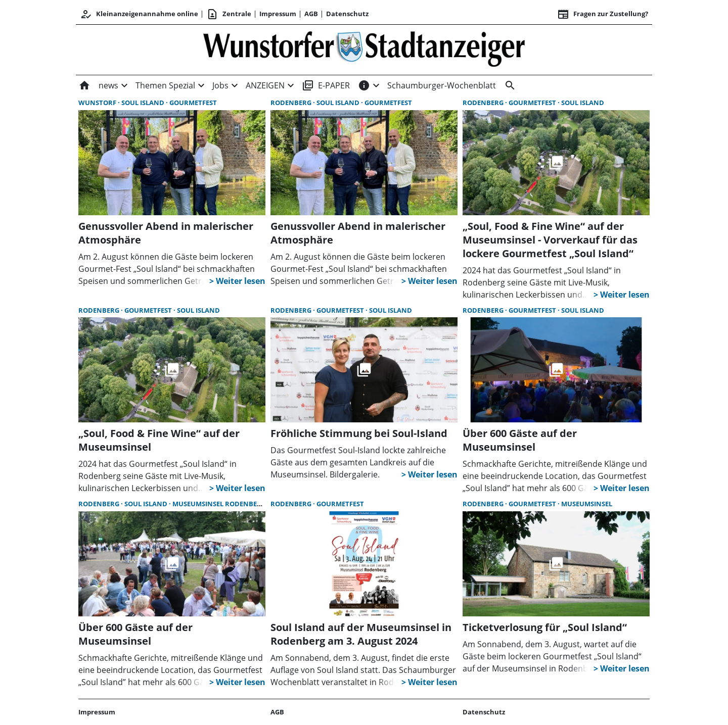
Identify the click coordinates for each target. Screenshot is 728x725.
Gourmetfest (193, 103)
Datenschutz (347, 14)
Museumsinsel (587, 504)
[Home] (86, 85)
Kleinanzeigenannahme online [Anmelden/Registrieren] (139, 14)
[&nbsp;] (508, 85)
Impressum (278, 14)
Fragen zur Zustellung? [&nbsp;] (603, 14)
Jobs (220, 85)
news (108, 85)
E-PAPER (326, 85)
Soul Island (144, 103)
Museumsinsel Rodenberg (219, 504)
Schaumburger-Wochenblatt (442, 85)
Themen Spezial (165, 85)
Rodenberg (292, 103)
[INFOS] (364, 85)
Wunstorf (98, 103)
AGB (311, 14)
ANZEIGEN (265, 85)
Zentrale (229, 14)
